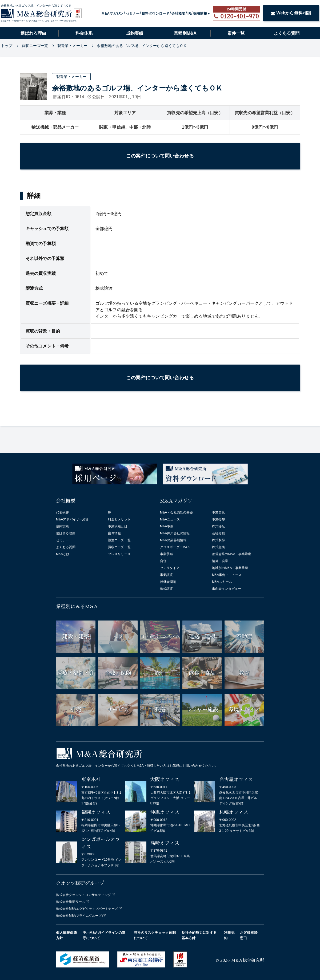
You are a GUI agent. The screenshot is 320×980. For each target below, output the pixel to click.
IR (189, 13)
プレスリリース (119, 554)
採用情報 (200, 13)
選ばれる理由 (33, 33)
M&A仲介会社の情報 (175, 533)
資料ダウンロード (156, 13)
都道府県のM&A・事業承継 (232, 554)
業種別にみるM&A (77, 607)
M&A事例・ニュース (227, 575)
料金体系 (84, 33)
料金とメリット (119, 519)
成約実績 (135, 33)
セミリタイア (170, 568)
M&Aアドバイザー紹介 (72, 519)
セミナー (133, 13)
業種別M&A (185, 33)
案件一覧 (236, 33)
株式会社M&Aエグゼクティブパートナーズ (87, 909)
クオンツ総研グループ (80, 883)
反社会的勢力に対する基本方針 (199, 935)
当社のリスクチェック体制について (155, 935)
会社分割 (218, 533)
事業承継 (166, 554)
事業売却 (218, 519)
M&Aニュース (170, 519)
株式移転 (218, 526)
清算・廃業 (220, 561)
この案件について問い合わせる (160, 156)
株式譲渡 (166, 589)
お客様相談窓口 (249, 935)
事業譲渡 (166, 575)
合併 (163, 561)
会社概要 (178, 13)
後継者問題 (168, 582)
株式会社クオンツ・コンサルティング (83, 895)
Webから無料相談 (291, 13)
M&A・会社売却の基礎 (176, 512)
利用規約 (229, 935)
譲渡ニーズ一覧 (119, 540)
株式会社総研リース (71, 902)
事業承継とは (118, 526)
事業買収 (218, 512)
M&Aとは (63, 554)
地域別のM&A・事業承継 (230, 568)
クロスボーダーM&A (175, 547)
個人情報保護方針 (67, 935)
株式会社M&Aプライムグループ (79, 916)
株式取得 (218, 540)
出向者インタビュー (227, 589)
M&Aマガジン (113, 13)
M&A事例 (167, 526)
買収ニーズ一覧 (119, 547)
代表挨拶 (62, 512)
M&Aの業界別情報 (173, 540)
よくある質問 (287, 33)
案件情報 (114, 533)
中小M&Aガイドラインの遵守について (104, 935)
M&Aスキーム (222, 582)
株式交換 (218, 547)
